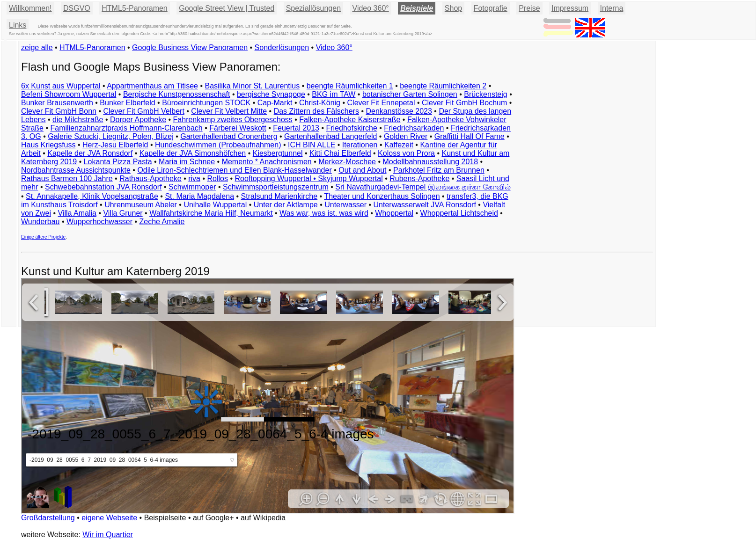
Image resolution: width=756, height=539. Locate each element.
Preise (529, 8)
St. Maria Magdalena (199, 196)
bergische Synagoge (271, 94)
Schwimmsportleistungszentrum (276, 187)
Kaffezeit (399, 145)
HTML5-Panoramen (135, 8)
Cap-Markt (275, 103)
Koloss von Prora (406, 153)
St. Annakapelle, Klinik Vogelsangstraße (92, 196)
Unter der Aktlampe (286, 205)
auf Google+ (213, 518)
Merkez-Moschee (347, 162)
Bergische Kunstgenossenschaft (177, 94)
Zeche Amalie (162, 222)
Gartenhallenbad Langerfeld (330, 136)
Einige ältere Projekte (43, 237)
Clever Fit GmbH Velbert (143, 111)
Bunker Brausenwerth (57, 103)
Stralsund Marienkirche (279, 196)
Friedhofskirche (351, 128)
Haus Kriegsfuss (48, 145)
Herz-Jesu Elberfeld (115, 145)
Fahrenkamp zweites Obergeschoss (233, 120)
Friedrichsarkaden (414, 128)
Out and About (362, 170)
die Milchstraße (78, 120)
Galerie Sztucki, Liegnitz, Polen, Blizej (111, 136)
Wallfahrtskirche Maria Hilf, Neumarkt (211, 213)
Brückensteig (486, 94)
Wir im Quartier (108, 535)
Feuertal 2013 (296, 128)
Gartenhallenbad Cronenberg (229, 136)
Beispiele (417, 8)
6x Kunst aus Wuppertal (61, 86)
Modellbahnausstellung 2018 (430, 162)
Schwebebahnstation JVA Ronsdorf (103, 187)
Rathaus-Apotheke (150, 178)
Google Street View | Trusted (227, 8)
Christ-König (320, 103)
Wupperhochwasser (99, 222)
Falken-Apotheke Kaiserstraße (350, 120)
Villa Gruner (123, 213)
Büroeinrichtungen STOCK (206, 103)
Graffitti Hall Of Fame (470, 136)
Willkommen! (30, 8)
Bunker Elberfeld (127, 103)
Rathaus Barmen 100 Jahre (67, 178)
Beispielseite (165, 518)
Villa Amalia (77, 213)
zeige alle (37, 47)
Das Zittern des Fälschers (316, 111)
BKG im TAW (334, 94)
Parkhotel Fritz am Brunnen (439, 170)
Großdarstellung (48, 518)
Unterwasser (345, 205)
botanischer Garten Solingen (410, 94)
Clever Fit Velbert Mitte (229, 111)
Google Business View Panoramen (190, 47)
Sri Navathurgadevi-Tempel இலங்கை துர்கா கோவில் (423, 187)
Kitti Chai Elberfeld (340, 153)
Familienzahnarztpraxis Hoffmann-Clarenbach (127, 128)
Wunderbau (40, 222)
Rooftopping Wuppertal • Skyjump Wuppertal (308, 178)
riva (194, 178)
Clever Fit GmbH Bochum (464, 103)
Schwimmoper (192, 187)
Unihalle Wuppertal (215, 205)
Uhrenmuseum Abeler (141, 205)
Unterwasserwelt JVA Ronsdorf (425, 205)
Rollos (217, 178)
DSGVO (77, 8)
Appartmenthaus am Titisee (152, 86)
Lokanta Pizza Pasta (118, 162)
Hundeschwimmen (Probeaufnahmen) (218, 145)
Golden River (406, 136)
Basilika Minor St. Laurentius (252, 86)
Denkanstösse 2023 (399, 111)
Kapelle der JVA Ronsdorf (90, 153)
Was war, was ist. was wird (324, 213)
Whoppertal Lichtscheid (459, 213)
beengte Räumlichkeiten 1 (350, 86)
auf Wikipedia (263, 518)
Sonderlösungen (282, 47)
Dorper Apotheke (138, 120)
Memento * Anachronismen (267, 162)
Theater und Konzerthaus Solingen (382, 196)
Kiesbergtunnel (278, 153)
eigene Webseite (109, 518)
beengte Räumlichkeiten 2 (443, 86)
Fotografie (491, 8)
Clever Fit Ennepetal (381, 103)
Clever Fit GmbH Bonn (59, 111)
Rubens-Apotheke (419, 178)
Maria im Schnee (187, 162)
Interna (612, 8)
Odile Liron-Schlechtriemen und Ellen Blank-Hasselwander (234, 170)
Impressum (570, 8)
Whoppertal (394, 213)
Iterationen (360, 145)
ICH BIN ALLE (312, 145)
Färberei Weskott (238, 128)
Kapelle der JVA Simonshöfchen (193, 153)
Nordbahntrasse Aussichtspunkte (76, 170)
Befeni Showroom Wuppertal (69, 94)
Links (18, 25)
